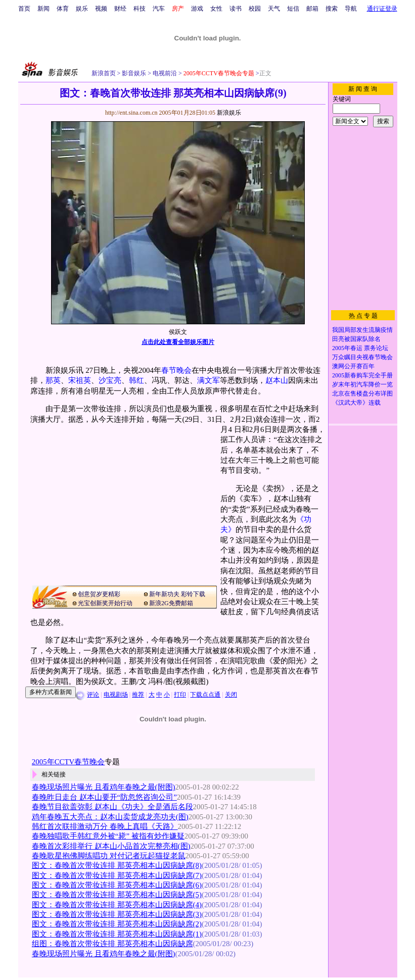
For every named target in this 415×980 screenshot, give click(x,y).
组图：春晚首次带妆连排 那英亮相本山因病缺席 (112, 944)
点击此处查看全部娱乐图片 (178, 342)
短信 (293, 9)
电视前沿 (164, 73)
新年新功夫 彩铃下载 (177, 594)
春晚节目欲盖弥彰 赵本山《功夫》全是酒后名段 (112, 807)
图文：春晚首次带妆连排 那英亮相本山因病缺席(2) (117, 924)
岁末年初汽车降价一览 (362, 384)
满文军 (209, 380)
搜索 (332, 9)
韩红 (136, 380)
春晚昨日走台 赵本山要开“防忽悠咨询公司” (104, 797)
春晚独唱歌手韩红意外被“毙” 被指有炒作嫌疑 (108, 836)
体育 (63, 9)
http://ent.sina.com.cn (132, 113)
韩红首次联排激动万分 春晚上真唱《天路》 (105, 826)
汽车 (159, 9)
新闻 (43, 9)
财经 (120, 9)
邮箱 (312, 9)
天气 (274, 9)
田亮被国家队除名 (356, 339)
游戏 (197, 9)
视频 (101, 9)
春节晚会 (176, 370)
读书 (236, 9)
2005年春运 (347, 348)
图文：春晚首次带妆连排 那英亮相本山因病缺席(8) (117, 865)
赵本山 (277, 380)
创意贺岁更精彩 (99, 594)
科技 (140, 9)
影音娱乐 (134, 73)
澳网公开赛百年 (353, 366)
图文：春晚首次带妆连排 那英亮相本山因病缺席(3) (117, 914)
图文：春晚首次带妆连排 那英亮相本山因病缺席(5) (117, 895)
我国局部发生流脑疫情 (362, 330)
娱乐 (82, 9)
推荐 (138, 695)
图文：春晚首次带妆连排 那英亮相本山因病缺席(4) (117, 905)
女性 (216, 9)
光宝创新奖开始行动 (105, 603)
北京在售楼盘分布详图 (362, 394)
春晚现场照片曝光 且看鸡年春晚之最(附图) (104, 787)
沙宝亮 (110, 380)
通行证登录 (382, 9)
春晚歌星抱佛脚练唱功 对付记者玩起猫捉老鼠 (109, 856)
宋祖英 (80, 380)
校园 (255, 9)
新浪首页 (104, 73)
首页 (24, 9)
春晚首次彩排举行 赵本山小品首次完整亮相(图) (111, 846)
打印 (180, 695)
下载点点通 (205, 695)
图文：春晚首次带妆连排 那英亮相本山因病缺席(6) (117, 885)
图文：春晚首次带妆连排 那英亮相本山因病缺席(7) (117, 875)
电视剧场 (116, 695)
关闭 (231, 695)
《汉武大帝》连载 (356, 403)
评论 (93, 695)
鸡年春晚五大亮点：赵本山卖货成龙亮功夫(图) (110, 817)
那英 (53, 380)
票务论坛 (376, 348)
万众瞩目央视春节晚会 (362, 357)
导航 (351, 9)
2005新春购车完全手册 (362, 375)
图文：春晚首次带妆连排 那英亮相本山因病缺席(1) (117, 934)
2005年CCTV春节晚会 (68, 762)
